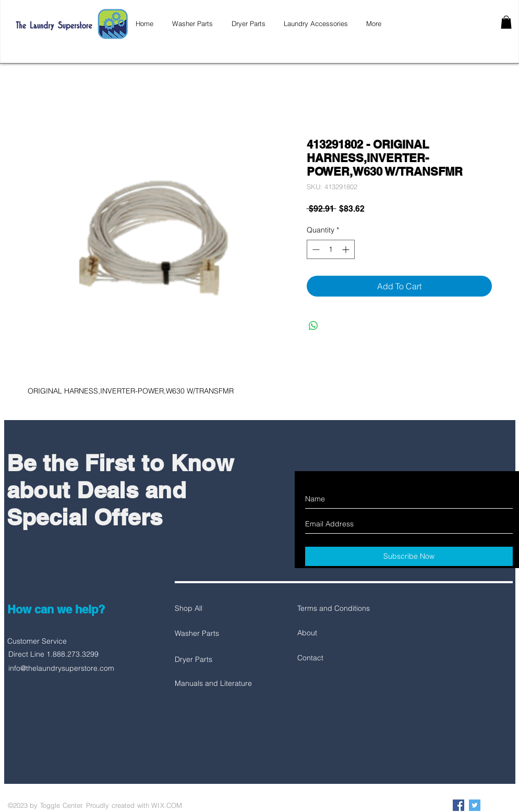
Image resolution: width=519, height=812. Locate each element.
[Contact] (334, 658)
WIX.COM (167, 805)
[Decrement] (315, 249)
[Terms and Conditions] (334, 609)
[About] (334, 633)
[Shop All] (212, 609)
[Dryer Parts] (212, 660)
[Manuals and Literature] (213, 684)
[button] (506, 22)
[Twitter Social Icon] (475, 805)
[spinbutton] (331, 249)
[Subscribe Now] (409, 556)
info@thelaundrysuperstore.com (61, 668)
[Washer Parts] (212, 634)
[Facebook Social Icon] (458, 805)
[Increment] (347, 249)
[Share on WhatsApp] (313, 326)
